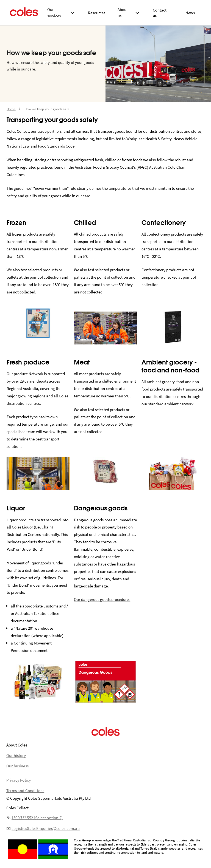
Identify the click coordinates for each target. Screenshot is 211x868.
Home (11, 109)
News (190, 13)
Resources (97, 13)
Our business (17, 766)
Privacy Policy (19, 780)
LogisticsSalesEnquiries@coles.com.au (43, 828)
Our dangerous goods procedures (102, 599)
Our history (16, 755)
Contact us (160, 13)
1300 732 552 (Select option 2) (34, 818)
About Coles (17, 745)
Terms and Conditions (25, 791)
